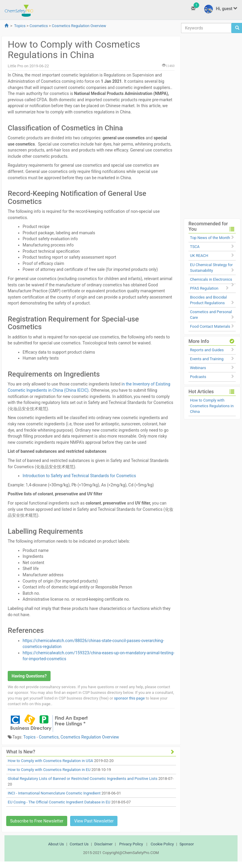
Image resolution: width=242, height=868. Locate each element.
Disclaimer (103, 844)
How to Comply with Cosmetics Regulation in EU (49, 770)
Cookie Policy (162, 844)
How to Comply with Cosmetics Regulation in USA (50, 761)
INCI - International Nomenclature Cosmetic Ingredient (54, 793)
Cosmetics (39, 26)
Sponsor (187, 844)
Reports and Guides (207, 350)
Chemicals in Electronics (211, 279)
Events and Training (207, 359)
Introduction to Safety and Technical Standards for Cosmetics (79, 476)
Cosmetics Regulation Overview (79, 26)
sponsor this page (129, 698)
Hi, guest (221, 9)
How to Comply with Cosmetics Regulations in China (212, 406)
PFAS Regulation (204, 288)
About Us (56, 844)
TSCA (195, 247)
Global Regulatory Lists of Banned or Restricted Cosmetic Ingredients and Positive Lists (82, 779)
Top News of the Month (210, 238)
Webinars (198, 368)
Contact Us (79, 844)
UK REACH (199, 256)
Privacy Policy (131, 844)
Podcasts (198, 377)
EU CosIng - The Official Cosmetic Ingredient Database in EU (59, 802)
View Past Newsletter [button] (94, 821)
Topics (20, 26)
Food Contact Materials (210, 326)
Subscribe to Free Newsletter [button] (37, 821)
